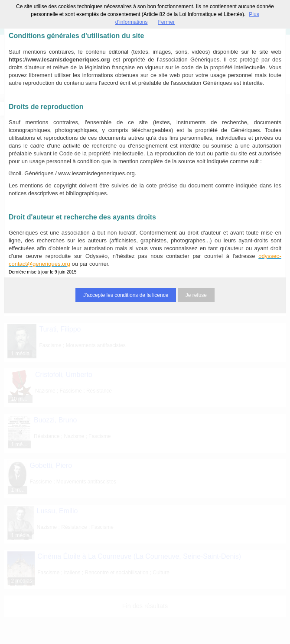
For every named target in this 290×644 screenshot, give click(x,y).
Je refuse (196, 295)
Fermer (167, 22)
